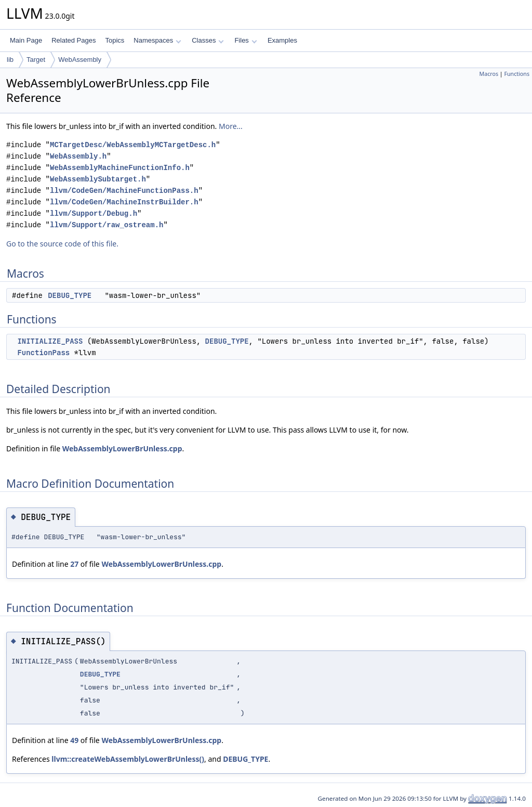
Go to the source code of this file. (62, 244)
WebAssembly (80, 60)
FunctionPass (43, 353)
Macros (489, 74)
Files (245, 40)
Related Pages (74, 40)
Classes (208, 40)
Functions (517, 74)
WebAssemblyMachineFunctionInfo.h (120, 168)
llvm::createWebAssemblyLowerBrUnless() (128, 759)
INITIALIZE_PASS (50, 341)
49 (74, 740)
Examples (282, 40)
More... (231, 126)
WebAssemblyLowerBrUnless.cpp (122, 448)
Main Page (26, 40)
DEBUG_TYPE (70, 295)
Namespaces (157, 40)
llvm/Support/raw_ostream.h (107, 225)
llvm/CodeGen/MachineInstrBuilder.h (124, 202)
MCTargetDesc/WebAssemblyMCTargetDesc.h (133, 145)
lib (10, 60)
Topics (115, 40)
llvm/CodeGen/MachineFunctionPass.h (124, 191)
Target (36, 60)
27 (74, 564)
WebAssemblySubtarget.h (98, 179)
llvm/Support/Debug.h (94, 213)
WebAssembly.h (78, 156)
